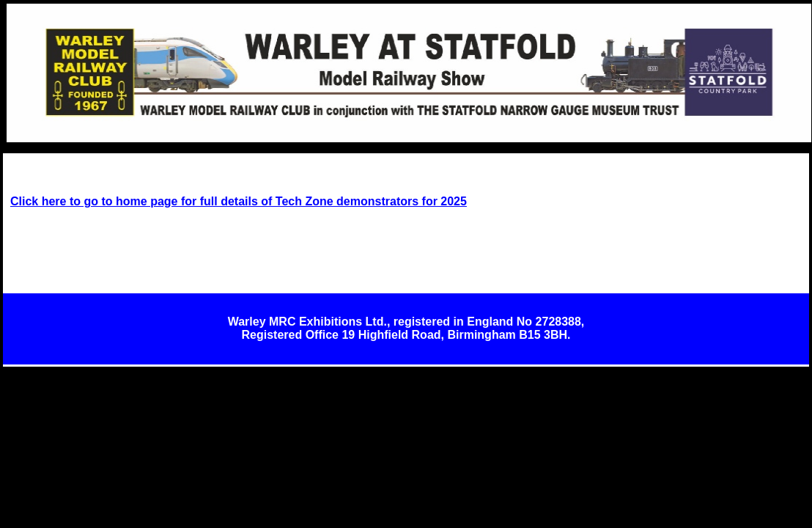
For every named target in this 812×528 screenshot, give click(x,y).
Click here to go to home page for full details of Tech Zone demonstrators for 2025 (239, 201)
